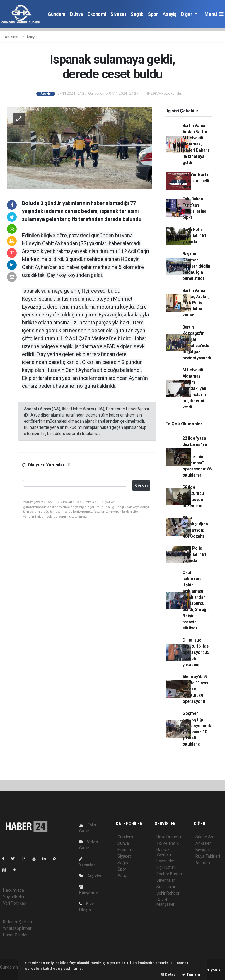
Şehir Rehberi (168, 893)
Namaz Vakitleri (164, 852)
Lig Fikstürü (167, 867)
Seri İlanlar (166, 887)
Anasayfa (13, 37)
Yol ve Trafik (168, 843)
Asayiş (169, 14)
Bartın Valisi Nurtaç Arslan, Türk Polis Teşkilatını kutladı (196, 303)
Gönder (142, 485)
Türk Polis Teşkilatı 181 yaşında (195, 554)
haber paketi (11, 973)
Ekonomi (97, 14)
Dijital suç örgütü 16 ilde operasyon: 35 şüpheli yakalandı (196, 652)
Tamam (191, 974)
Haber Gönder (15, 935)
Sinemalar (166, 880)
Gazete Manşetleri (166, 902)
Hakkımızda (13, 890)
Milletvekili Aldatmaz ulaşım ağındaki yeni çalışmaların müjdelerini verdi (195, 388)
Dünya (76, 14)
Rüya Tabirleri (208, 856)
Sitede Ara (205, 837)
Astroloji (203, 863)
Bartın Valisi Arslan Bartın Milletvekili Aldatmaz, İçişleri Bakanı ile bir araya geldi (196, 144)
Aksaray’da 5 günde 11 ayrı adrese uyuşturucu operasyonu (195, 689)
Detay (168, 974)
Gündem (57, 14)
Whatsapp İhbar (17, 928)
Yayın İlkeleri (14, 897)
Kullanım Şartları (17, 922)
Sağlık (137, 14)
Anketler (203, 843)
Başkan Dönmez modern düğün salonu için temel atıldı (196, 266)
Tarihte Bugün (169, 874)
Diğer (187, 14)
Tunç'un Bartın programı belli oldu (196, 181)
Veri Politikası (15, 903)
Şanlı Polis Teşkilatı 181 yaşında (195, 236)
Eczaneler (165, 861)
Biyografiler (206, 850)
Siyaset (118, 14)
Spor (153, 14)
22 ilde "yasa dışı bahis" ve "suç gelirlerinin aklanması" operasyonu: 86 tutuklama (197, 457)
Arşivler (90, 876)
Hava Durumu (169, 837)
